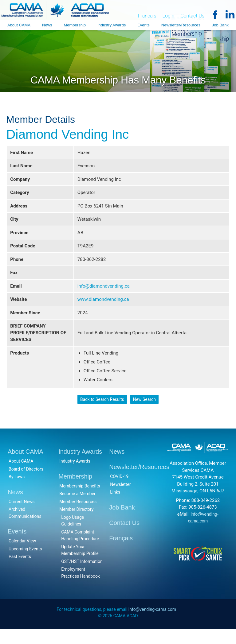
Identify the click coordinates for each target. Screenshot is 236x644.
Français (121, 552)
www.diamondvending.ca (103, 306)
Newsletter (120, 498)
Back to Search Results (102, 412)
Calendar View (22, 555)
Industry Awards (112, 25)
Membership (75, 25)
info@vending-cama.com (152, 623)
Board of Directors (26, 483)
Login (169, 16)
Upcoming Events (25, 562)
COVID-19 (119, 490)
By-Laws (17, 491)
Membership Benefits (80, 499)
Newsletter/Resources (181, 25)
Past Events (20, 570)
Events (144, 25)
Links (115, 506)
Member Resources (78, 515)
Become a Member (77, 507)
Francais (147, 16)
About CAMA (19, 25)
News (47, 25)
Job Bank (220, 25)
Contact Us (192, 16)
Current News (22, 515)
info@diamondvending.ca (104, 293)
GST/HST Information (82, 575)
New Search (144, 412)
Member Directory (76, 523)
